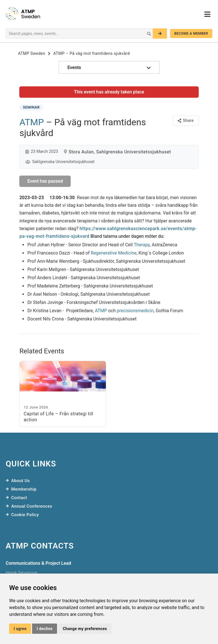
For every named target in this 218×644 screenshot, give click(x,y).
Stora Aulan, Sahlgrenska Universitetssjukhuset (120, 152)
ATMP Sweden (32, 53)
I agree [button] (20, 629)
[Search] (160, 34)
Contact (19, 498)
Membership (24, 489)
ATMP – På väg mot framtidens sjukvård (92, 53)
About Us (21, 481)
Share (186, 121)
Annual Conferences (32, 506)
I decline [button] (45, 629)
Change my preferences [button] (85, 629)
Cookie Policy (25, 515)
